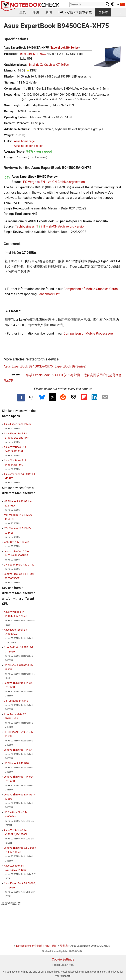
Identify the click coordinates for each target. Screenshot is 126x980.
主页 (23, 12)
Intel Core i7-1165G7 (33, 54)
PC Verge (30, 182)
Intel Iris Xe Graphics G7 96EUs (49, 65)
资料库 (103, 12)
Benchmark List (49, 294)
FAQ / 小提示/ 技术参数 (75, 12)
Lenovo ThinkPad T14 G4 (18, 750)
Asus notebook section (29, 146)
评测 (36, 12)
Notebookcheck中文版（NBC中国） (37, 946)
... (121, 12)
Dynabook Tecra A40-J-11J (19, 565)
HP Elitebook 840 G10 (16, 763)
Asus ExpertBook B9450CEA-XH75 (28, 366)
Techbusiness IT (27, 226)
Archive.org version (71, 182)
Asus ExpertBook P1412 (18, 424)
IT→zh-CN (50, 226)
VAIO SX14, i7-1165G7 (16, 542)
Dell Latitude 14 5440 (16, 701)
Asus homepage (24, 141)
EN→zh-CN (49, 182)
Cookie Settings (63, 959)
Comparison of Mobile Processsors (89, 333)
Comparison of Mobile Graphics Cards (91, 289)
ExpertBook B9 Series (65, 48)
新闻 (49, 12)
